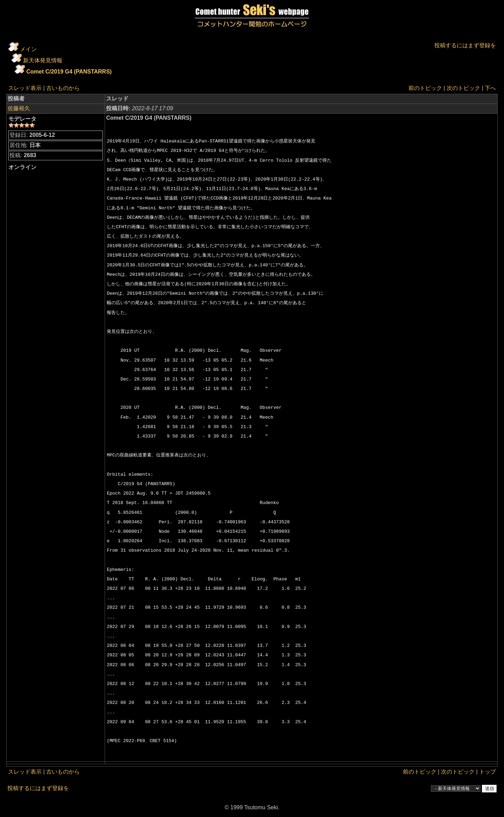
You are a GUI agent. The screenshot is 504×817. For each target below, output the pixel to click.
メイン (28, 49)
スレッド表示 (25, 88)
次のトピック (463, 88)
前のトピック (425, 88)
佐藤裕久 (19, 108)
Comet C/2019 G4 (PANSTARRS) (69, 72)
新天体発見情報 (43, 60)
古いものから (63, 88)
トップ (488, 772)
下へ (490, 88)
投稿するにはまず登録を (465, 45)
